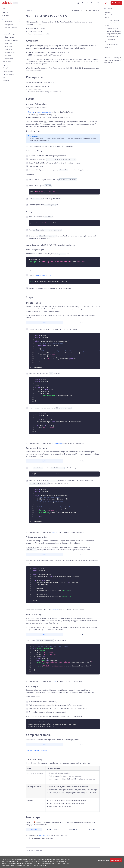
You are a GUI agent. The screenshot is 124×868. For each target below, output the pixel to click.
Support (85, 3)
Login (105, 3)
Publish (54, 682)
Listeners (55, 532)
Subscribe (55, 610)
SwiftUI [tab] (45, 322)
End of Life (6, 80)
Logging (5, 65)
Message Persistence (11, 40)
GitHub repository (43, 275)
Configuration (9, 25)
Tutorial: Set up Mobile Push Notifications (112, 61)
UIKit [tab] (82, 322)
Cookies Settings (103, 860)
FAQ (4, 77)
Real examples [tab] (74, 829)
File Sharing (8, 49)
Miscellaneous (9, 59)
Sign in (31, 112)
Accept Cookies (116, 860)
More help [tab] (92, 829)
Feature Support (8, 71)
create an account (43, 112)
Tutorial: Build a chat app (111, 58)
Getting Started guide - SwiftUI (36, 750)
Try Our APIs (116, 3)
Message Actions (10, 52)
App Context (8, 46)
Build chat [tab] (34, 829)
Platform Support (8, 74)
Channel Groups (9, 37)
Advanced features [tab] (53, 829)
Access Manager (10, 34)
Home (4, 9)
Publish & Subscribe (11, 28)
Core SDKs (5, 16)
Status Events (7, 62)
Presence (7, 31)
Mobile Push (8, 43)
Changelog (6, 68)
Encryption (8, 56)
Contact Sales (96, 3)
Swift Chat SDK (43, 835)
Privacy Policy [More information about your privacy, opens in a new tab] (42, 865)
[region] (62, 862)
